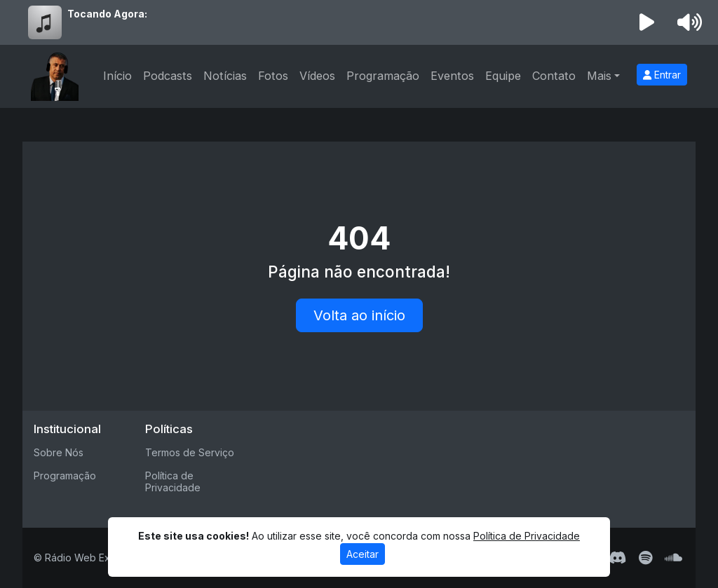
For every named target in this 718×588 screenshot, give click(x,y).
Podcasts (168, 76)
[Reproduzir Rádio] (647, 22)
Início (117, 76)
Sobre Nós (59, 452)
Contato (554, 76)
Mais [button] (599, 76)
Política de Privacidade (173, 481)
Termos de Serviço (190, 452)
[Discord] (617, 558)
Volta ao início (359, 315)
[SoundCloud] (673, 558)
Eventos (452, 76)
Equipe (503, 76)
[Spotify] (645, 558)
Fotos (273, 76)
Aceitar (363, 554)
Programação (383, 76)
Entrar (662, 75)
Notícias (225, 76)
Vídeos (317, 76)
